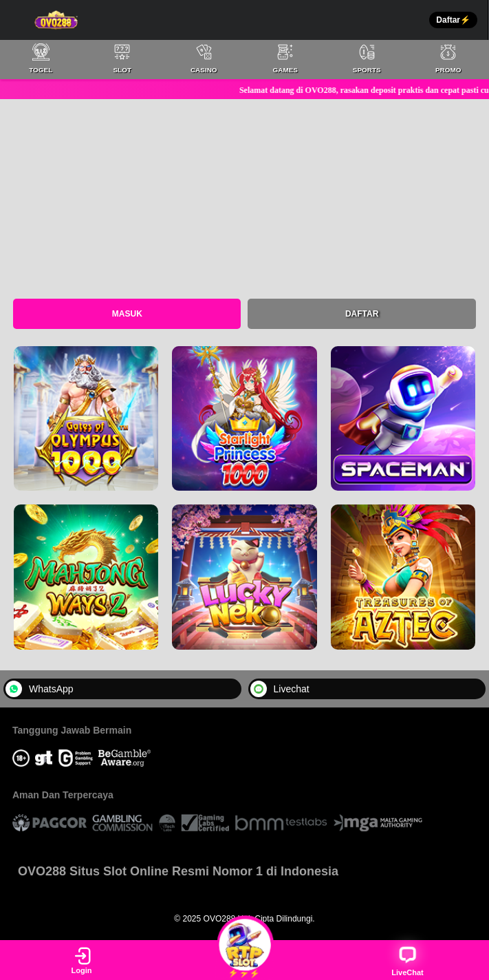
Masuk (127, 314)
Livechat (280, 689)
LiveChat (407, 960)
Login (82, 960)
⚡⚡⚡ (244, 959)
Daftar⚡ (453, 20)
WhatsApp (40, 689)
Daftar (362, 314)
